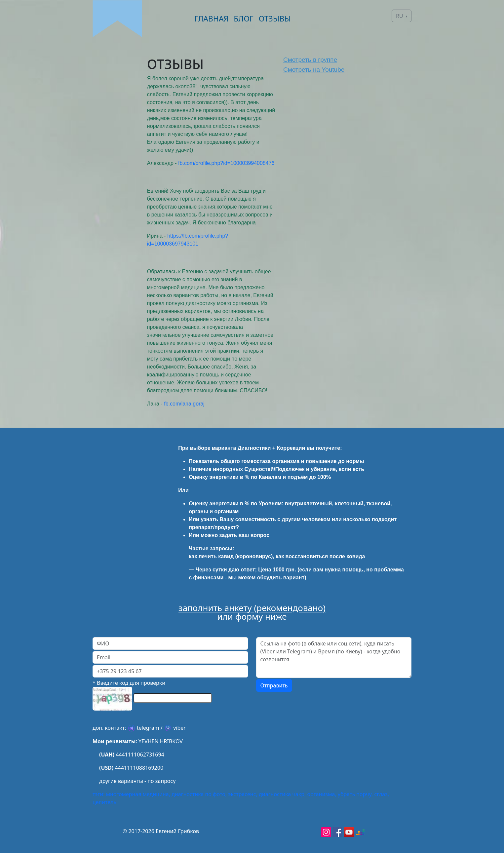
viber (179, 728)
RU (400, 16)
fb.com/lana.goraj (184, 404)
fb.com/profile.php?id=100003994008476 (226, 163)
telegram (148, 728)
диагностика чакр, (282, 794)
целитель (104, 802)
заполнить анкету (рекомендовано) (252, 608)
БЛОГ (243, 19)
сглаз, (382, 794)
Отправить (274, 685)
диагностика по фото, (199, 794)
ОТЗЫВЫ (275, 19)
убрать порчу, (355, 794)
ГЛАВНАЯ (211, 19)
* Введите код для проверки (129, 683)
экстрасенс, (243, 794)
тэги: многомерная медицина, (131, 794)
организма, (322, 794)
